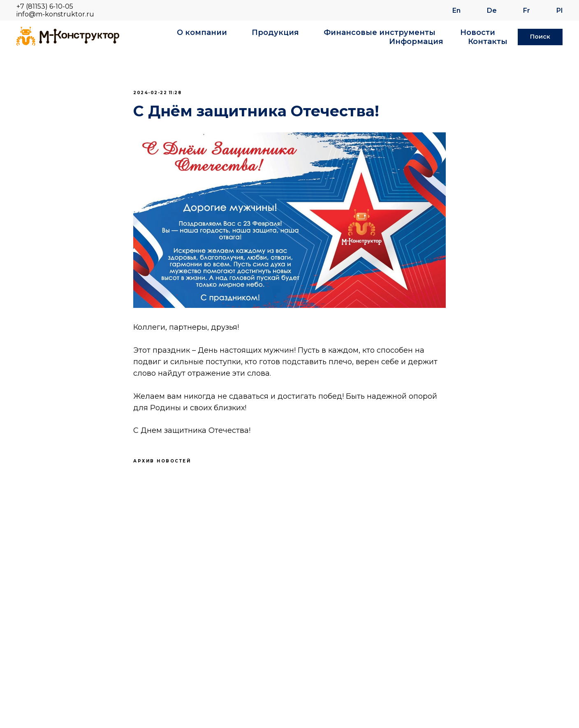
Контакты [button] (488, 42)
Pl (559, 10)
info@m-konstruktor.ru (55, 14)
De (492, 10)
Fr (527, 10)
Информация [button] (416, 42)
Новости (478, 32)
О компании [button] (202, 32)
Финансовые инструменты (380, 32)
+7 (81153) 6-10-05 (45, 6)
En (456, 10)
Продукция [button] (275, 32)
